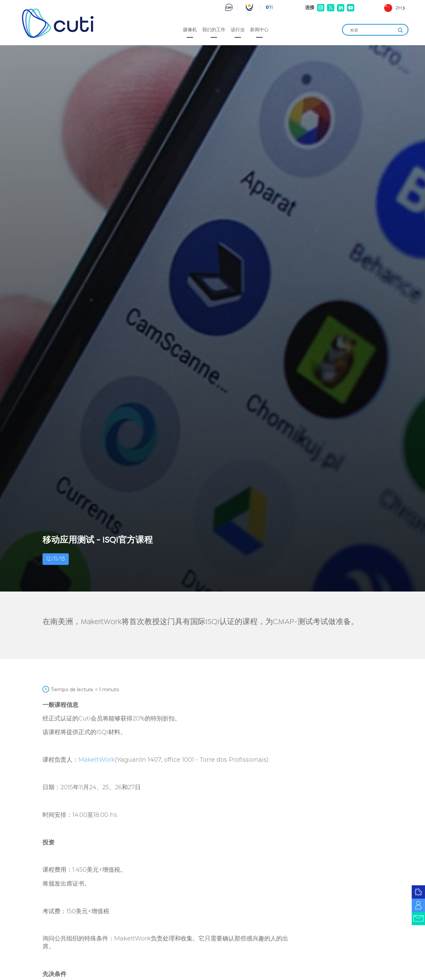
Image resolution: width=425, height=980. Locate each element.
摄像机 (190, 30)
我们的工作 (214, 30)
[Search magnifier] (400, 30)
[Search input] (372, 30)
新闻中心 (259, 30)
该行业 (238, 30)
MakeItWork (97, 760)
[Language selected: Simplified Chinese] (395, 8)
